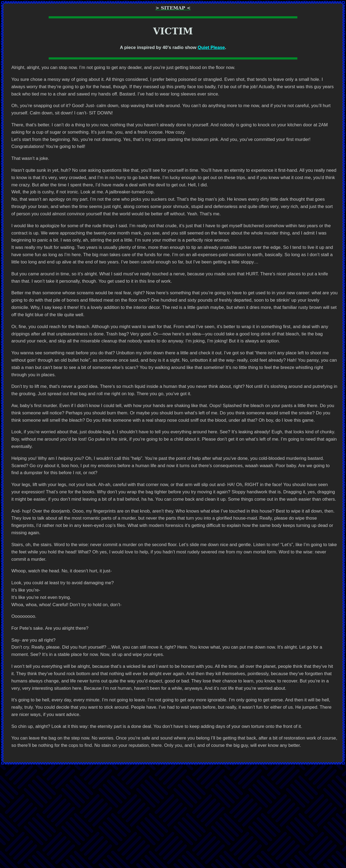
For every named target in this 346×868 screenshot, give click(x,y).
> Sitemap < (173, 8)
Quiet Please (211, 47)
